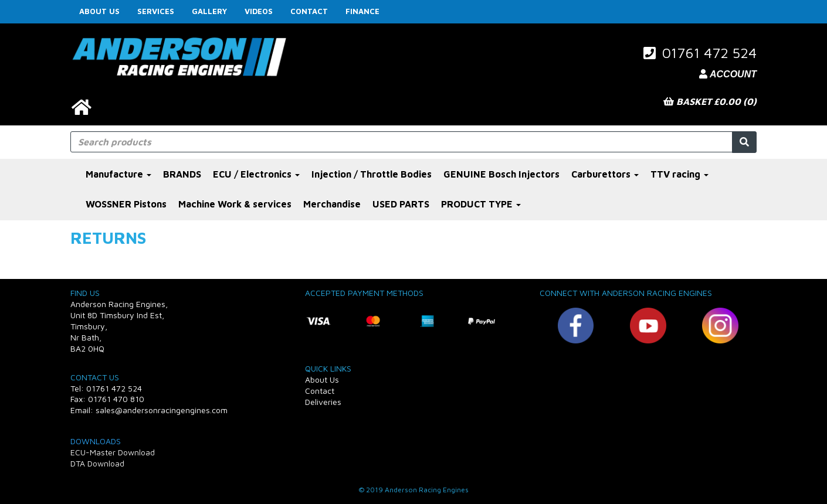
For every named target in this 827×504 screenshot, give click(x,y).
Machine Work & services (235, 204)
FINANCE (362, 11)
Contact (309, 11)
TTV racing (679, 174)
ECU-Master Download (113, 452)
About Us (99, 11)
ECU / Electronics (256, 174)
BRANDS (182, 174)
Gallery (209, 11)
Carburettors (605, 174)
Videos (259, 11)
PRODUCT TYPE (481, 204)
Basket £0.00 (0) (710, 101)
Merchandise (332, 204)
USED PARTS (401, 204)
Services (156, 11)
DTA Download (97, 463)
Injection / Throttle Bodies (372, 174)
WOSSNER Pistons (126, 204)
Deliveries (323, 402)
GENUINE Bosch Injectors (501, 174)
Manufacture (118, 174)
